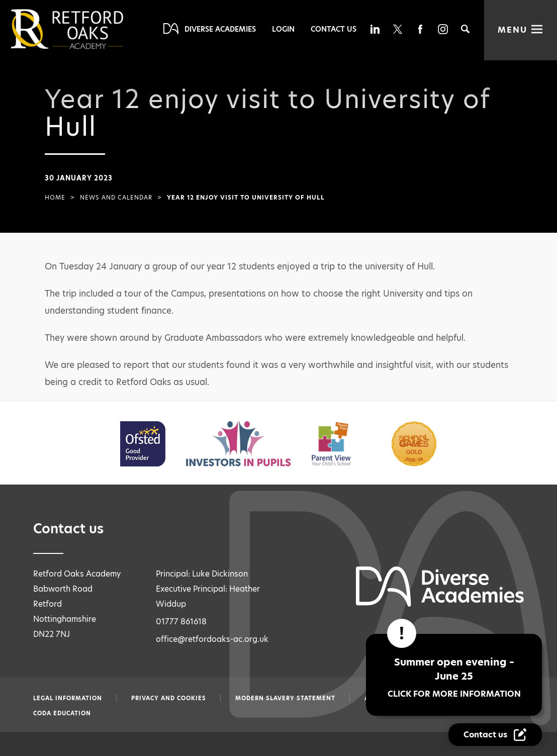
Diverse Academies (220, 29)
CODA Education (62, 713)
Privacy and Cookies (169, 698)
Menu (513, 30)
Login (283, 29)
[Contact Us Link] (496, 735)
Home (55, 198)
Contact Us (334, 29)
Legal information (68, 698)
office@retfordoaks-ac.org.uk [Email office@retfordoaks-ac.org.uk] (212, 639)
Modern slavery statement (285, 698)
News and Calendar (116, 198)
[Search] (465, 29)
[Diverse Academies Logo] (84, 29)
